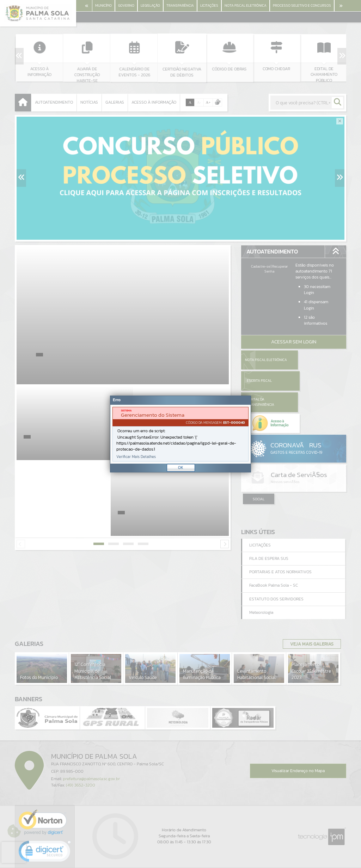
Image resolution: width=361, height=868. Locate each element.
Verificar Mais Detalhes (136, 457)
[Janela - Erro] (180, 434)
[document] (180, 434)
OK (181, 467)
